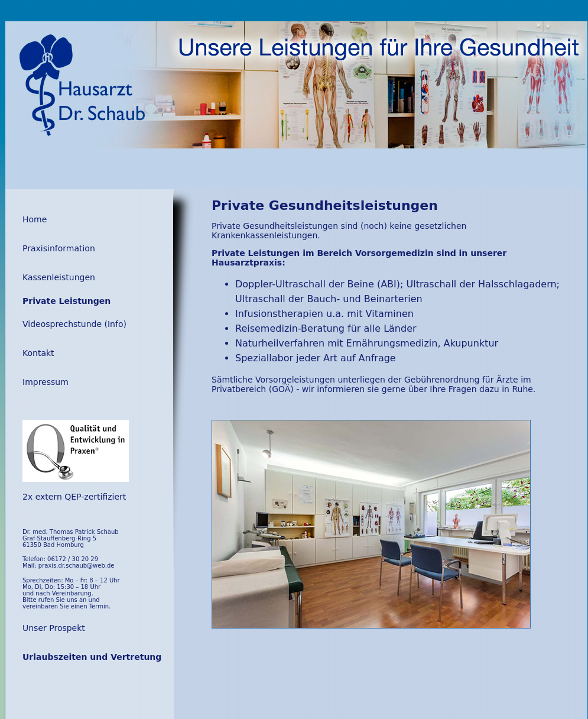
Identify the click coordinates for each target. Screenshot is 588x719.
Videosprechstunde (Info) (74, 324)
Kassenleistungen (59, 277)
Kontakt (38, 353)
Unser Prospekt (54, 628)
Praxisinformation (59, 248)
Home (35, 219)
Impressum (46, 382)
